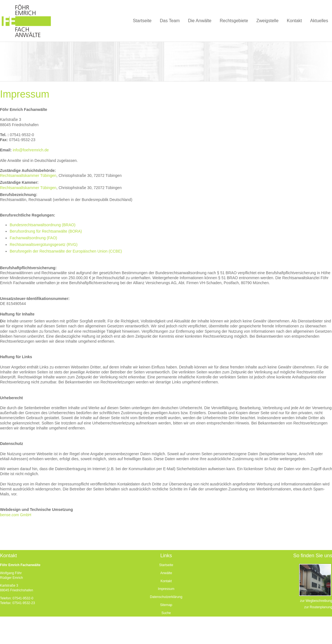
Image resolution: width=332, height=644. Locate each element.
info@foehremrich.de (31, 150)
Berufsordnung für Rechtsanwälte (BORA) (46, 231)
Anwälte (166, 573)
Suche (166, 613)
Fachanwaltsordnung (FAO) (33, 238)
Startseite (166, 565)
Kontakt (166, 581)
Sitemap (166, 605)
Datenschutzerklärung (166, 597)
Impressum (166, 589)
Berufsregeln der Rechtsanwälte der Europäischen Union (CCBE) (66, 251)
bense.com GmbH (16, 515)
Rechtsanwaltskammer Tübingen (28, 175)
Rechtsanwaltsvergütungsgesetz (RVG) (44, 245)
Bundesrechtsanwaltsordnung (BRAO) (43, 225)
